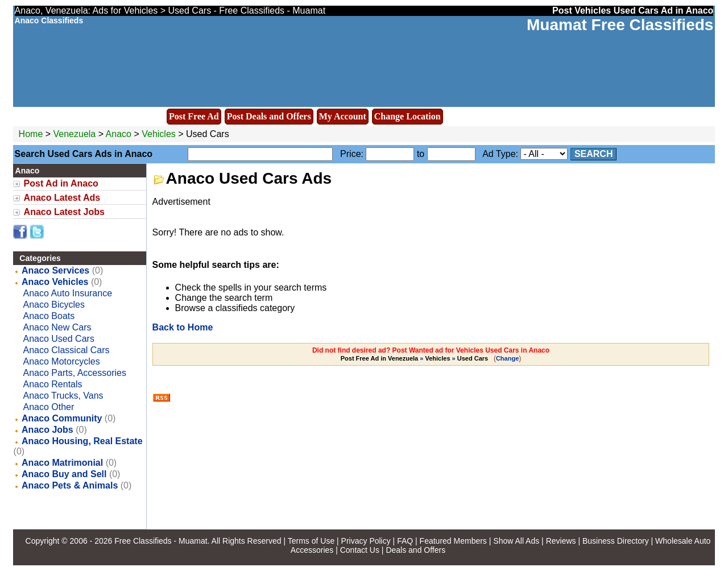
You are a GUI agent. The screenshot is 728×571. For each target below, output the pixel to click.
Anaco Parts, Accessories (75, 373)
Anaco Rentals (53, 384)
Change (507, 358)
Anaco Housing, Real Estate (82, 441)
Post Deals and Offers (269, 116)
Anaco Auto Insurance (68, 293)
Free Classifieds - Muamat (161, 541)
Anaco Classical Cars (67, 350)
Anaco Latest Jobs (64, 212)
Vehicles (159, 134)
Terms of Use (311, 541)
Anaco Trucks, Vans (63, 396)
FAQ (405, 541)
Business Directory (616, 541)
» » (415, 358)
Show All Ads (516, 541)
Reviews (561, 541)
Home (31, 134)
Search (594, 154)
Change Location (408, 116)
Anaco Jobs (47, 430)
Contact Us (360, 550)
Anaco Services (55, 270)
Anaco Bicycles (54, 305)
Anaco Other (49, 407)
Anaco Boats (49, 316)
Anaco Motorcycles (62, 361)
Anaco (120, 134)
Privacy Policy (366, 541)
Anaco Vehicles (55, 282)
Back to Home (183, 327)
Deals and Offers (415, 550)
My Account (343, 116)
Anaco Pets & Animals (70, 485)
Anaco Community (62, 418)
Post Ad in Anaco (61, 183)
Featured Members (453, 541)
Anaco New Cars (57, 327)
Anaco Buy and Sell (64, 474)
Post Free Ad (194, 116)
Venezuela (75, 134)
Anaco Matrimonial (62, 463)
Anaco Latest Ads (62, 198)
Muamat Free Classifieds (620, 25)
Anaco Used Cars (59, 339)
